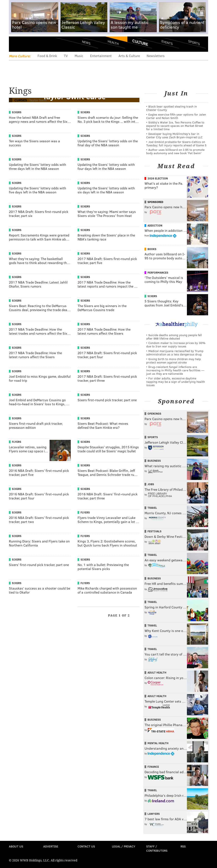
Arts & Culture (129, 56)
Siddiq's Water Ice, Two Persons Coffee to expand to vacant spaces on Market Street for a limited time (175, 126)
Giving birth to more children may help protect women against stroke (174, 361)
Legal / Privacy (124, 846)
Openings (154, 414)
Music (79, 56)
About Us (16, 846)
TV (66, 56)
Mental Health (158, 743)
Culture (140, 42)
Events (167, 43)
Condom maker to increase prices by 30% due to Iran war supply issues (176, 345)
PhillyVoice (38, 44)
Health (113, 43)
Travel (152, 508)
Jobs (151, 484)
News (86, 42)
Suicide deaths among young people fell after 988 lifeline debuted (174, 337)
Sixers (17, 112)
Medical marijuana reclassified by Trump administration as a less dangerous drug (175, 353)
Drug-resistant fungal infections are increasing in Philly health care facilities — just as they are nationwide (175, 370)
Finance (153, 767)
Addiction (155, 225)
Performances (158, 273)
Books (152, 249)
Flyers (17, 442)
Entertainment (101, 56)
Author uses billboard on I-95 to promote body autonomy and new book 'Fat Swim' (175, 151)
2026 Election (158, 178)
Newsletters (156, 56)
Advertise (51, 846)
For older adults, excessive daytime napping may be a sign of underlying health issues (176, 382)
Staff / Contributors (157, 848)
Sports (194, 42)
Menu (16, 44)
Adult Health (157, 672)
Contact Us (86, 846)
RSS (183, 846)
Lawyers (154, 814)
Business (154, 461)
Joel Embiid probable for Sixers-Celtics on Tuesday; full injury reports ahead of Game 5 (176, 143)
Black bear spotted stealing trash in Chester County (172, 108)
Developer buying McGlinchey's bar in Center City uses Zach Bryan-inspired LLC (174, 135)
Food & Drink (47, 56)
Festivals (154, 531)
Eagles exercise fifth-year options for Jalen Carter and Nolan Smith (176, 116)
